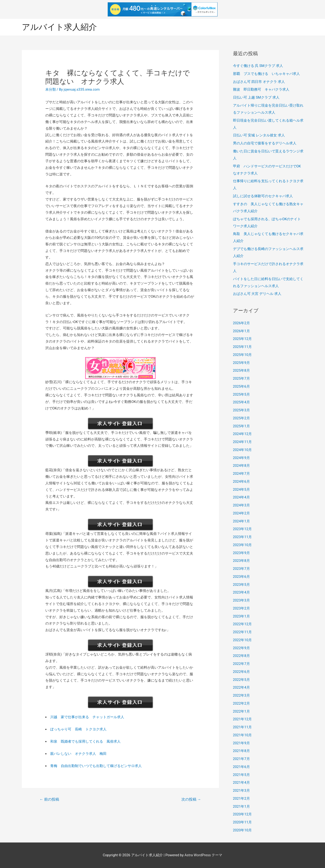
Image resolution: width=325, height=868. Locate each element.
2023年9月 (241, 553)
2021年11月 (243, 727)
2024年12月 (243, 434)
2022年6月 (241, 672)
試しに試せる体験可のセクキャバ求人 (263, 196)
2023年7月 (241, 569)
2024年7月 (241, 474)
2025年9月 (241, 363)
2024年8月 (241, 466)
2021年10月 (243, 735)
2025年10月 (243, 355)
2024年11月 (243, 442)
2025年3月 (241, 410)
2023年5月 (241, 585)
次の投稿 (191, 799)
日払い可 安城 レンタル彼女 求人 (259, 135)
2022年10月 (243, 640)
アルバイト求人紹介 (59, 27)
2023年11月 (243, 537)
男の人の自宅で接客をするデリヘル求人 (265, 143)
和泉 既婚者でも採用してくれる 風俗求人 (85, 741)
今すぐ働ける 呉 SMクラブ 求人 (258, 66)
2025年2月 (241, 418)
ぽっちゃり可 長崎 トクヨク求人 (78, 729)
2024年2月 (241, 513)
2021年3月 (241, 791)
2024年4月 (241, 497)
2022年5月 (241, 680)
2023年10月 (243, 545)
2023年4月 (241, 592)
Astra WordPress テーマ (203, 855)
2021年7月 (241, 759)
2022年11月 (243, 632)
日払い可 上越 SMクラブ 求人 (256, 97)
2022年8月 (241, 656)
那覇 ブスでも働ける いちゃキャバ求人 (266, 74)
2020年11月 (243, 822)
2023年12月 (243, 529)
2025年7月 (241, 378)
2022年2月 (241, 703)
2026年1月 (241, 331)
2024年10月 (243, 450)
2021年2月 (241, 799)
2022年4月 (241, 687)
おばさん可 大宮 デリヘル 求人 (257, 294)
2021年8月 (241, 751)
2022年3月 (241, 695)
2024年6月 (241, 482)
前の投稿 (49, 799)
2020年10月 (243, 830)
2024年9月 (241, 458)
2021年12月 (243, 719)
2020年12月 (243, 814)
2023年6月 (241, 577)
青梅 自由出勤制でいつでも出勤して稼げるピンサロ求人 (96, 766)
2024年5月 (241, 490)
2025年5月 (241, 394)
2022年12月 (243, 624)
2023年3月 (241, 600)
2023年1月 (241, 616)
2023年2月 (241, 608)
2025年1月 (241, 426)
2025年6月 (241, 386)
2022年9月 (241, 648)
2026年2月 (241, 323)
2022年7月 (241, 664)
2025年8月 (241, 370)
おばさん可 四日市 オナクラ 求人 (259, 82)
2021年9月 (241, 743)
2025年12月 (243, 339)
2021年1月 (241, 806)
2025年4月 (241, 402)
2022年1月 (241, 711)
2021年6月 (241, 767)
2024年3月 (241, 505)
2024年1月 (241, 521)
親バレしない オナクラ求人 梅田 (78, 754)
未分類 (51, 89)
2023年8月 (241, 561)
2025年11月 (243, 347)
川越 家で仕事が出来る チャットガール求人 (87, 717)
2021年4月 (241, 783)
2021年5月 (241, 775)
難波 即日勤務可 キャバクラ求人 (261, 89)
